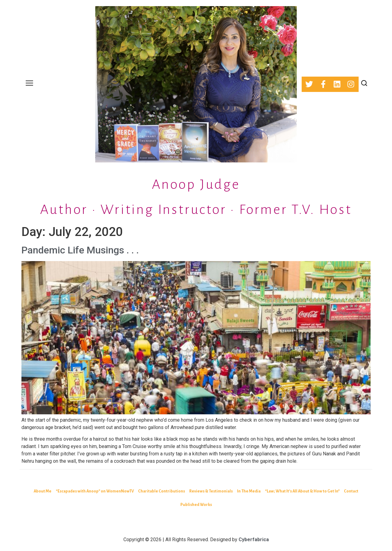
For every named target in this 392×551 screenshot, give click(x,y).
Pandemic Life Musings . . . (80, 250)
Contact (351, 491)
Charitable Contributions (162, 491)
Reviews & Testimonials (211, 491)
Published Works (196, 505)
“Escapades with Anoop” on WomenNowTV (95, 491)
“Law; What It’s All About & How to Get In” (302, 491)
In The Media (249, 491)
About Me (43, 491)
